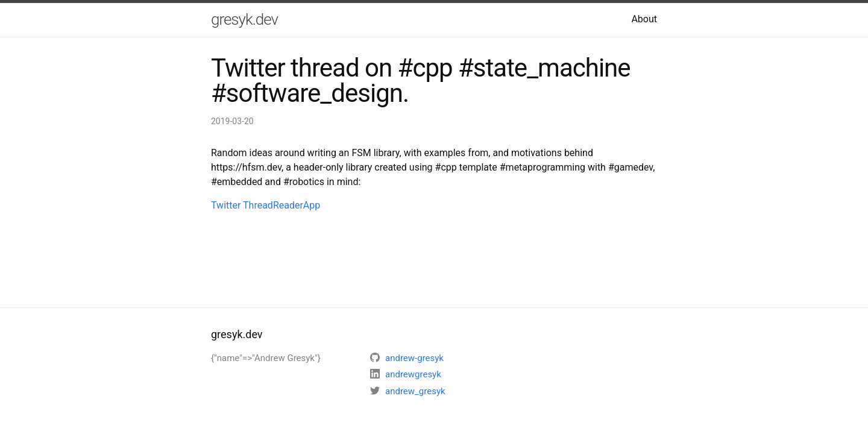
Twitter (226, 205)
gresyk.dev (244, 19)
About (644, 19)
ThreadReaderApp (281, 205)
